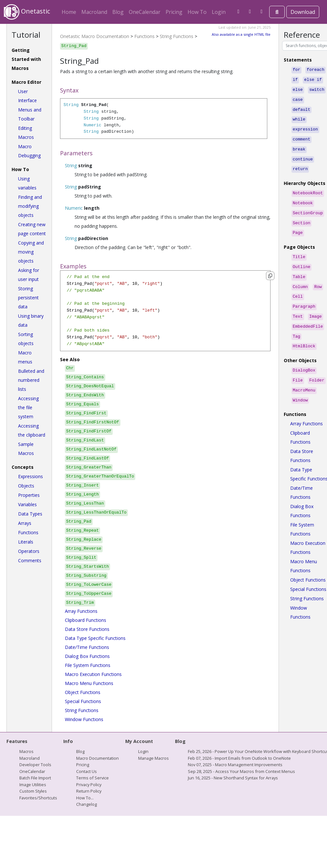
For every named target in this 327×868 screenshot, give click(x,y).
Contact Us (87, 771)
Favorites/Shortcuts (38, 798)
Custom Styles (33, 791)
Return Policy (89, 791)
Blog (118, 12)
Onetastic (27, 12)
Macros (26, 751)
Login (219, 12)
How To (197, 12)
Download (303, 12)
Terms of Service (92, 778)
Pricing (174, 12)
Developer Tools (35, 765)
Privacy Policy (89, 785)
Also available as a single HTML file (241, 34)
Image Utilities (33, 785)
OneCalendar (145, 12)
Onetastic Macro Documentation (95, 36)
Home (69, 12)
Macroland (94, 12)
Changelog (87, 804)
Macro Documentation (97, 758)
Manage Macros (153, 758)
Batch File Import (35, 778)
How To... (85, 798)
